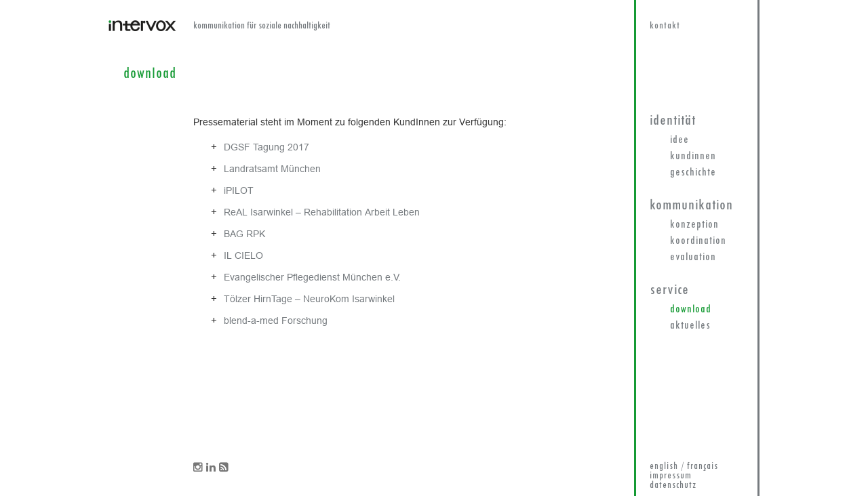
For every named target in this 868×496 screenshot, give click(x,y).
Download (691, 310)
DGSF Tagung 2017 (267, 147)
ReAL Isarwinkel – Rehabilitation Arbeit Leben (322, 212)
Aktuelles (690, 326)
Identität (673, 121)
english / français (684, 467)
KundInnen (693, 157)
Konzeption (694, 225)
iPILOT (239, 190)
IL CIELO (243, 255)
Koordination (698, 241)
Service (669, 290)
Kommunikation (691, 206)
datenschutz (673, 485)
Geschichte (693, 173)
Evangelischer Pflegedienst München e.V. (312, 277)
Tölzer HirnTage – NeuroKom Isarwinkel (309, 299)
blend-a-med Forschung (276, 321)
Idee (679, 140)
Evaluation (693, 257)
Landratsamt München (272, 169)
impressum (671, 476)
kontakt (665, 26)
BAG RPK (244, 234)
